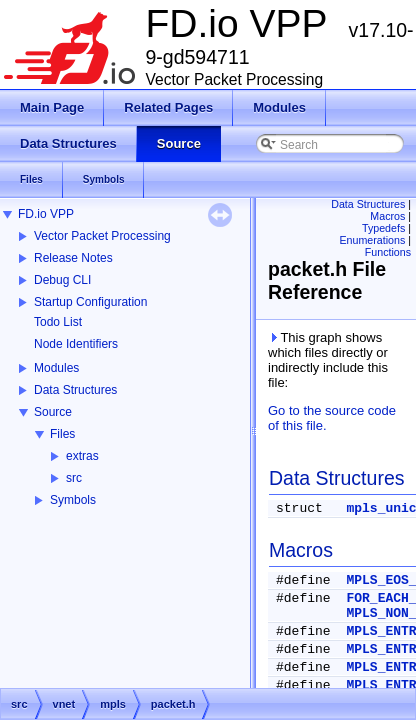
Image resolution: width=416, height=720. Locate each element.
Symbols (73, 500)
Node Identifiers (76, 344)
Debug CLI (62, 280)
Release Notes (73, 258)
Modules (56, 368)
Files (62, 434)
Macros (387, 216)
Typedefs (383, 228)
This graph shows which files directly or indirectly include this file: (328, 360)
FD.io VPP (46, 214)
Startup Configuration (90, 302)
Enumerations (373, 240)
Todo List (58, 322)
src (74, 478)
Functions (388, 252)
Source (53, 412)
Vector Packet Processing (102, 236)
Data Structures (75, 390)
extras (82, 456)
